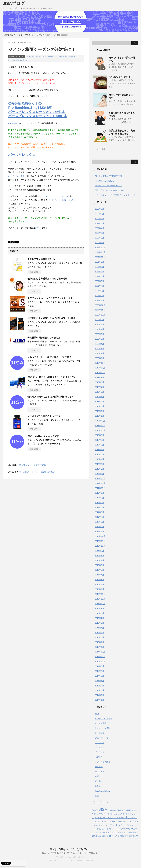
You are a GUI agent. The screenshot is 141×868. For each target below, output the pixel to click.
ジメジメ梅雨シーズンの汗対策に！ (70, 849)
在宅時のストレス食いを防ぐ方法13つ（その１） (52, 318)
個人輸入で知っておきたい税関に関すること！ (51, 397)
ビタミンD (99, 752)
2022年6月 (99, 219)
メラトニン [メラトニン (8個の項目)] (112, 832)
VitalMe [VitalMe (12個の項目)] (96, 814)
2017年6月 (99, 507)
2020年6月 (99, 334)
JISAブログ (14, 3)
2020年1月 (99, 358)
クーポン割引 (101, 733)
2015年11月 (100, 599)
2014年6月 (99, 676)
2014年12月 (100, 652)
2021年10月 (100, 257)
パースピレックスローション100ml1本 (38, 116)
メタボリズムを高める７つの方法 (44, 416)
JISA (55, 56)
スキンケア (100, 743)
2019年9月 (99, 377)
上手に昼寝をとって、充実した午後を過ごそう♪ (116, 195)
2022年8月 (99, 209)
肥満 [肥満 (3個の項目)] (107, 836)
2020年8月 (99, 324)
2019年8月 (99, 382)
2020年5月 (99, 339)
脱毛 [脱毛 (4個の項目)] (115, 836)
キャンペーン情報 (103, 728)
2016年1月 (99, 589)
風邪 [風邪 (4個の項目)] (130, 836)
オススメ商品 (48, 56)
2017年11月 (100, 483)
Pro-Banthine (70, 56)
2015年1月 (99, 647)
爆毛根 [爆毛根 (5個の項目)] (95, 836)
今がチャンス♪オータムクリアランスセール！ (50, 298)
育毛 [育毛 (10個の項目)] (111, 836)
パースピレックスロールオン (55, 196)
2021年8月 (99, 267)
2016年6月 (99, 565)
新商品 (98, 786)
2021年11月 (100, 252)
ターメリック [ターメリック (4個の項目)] (122, 822)
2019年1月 (99, 416)
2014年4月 (99, 685)
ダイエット (100, 747)
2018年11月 (100, 426)
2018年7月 (99, 445)
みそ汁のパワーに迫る (120, 77)
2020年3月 (99, 349)
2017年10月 (100, 488)
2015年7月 (99, 618)
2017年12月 (100, 478)
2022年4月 (99, 228)
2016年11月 (100, 541)
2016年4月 (99, 575)
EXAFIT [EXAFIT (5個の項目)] (95, 810)
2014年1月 (99, 700)
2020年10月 (100, 315)
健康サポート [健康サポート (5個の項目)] (127, 832)
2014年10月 (100, 661)
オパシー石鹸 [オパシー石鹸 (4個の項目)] (112, 814)
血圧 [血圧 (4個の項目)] (126, 836)
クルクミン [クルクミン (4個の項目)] (99, 818)
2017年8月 (99, 498)
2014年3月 (99, 690)
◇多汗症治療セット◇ (25, 103)
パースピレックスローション (61, 200)
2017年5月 (99, 512)
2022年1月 (99, 243)
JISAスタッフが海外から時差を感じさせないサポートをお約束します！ (70, 853)
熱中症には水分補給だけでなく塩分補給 (47, 279)
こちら (38, 228)
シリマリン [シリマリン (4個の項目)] (120, 818)
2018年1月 (99, 474)
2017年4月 (99, 517)
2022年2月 (99, 238)
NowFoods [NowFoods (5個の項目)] (112, 810)
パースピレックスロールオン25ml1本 (37, 112)
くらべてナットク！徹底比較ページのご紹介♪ (50, 357)
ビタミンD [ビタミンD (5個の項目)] (130, 825)
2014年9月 (99, 666)
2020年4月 (99, 344)
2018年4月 (99, 459)
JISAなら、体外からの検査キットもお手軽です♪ (51, 377)
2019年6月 (99, 392)
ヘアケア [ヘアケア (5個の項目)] (119, 829)
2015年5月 (99, 628)
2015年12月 (100, 594)
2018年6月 (99, 450)
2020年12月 (100, 305)
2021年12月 (100, 247)
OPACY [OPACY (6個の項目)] (120, 810)
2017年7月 (99, 503)
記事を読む (34, 272)
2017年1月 (99, 531)
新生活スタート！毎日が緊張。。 (35, 465)
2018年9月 (99, 435)
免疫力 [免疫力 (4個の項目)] (136, 833)
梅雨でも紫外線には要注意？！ (108, 186)
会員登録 (99, 767)
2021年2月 (99, 296)
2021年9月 (99, 262)
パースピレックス (22, 155)
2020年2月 (99, 353)
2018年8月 (99, 440)
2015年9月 (99, 608)
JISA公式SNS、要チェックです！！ (45, 436)
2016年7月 (99, 560)
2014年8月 (99, 671)
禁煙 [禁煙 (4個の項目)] (103, 836)
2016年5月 (99, 570)
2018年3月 (99, 464)
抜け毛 (98, 781)
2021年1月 (99, 300)
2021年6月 (99, 276)
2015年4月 (99, 633)
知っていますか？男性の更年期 (108, 176)
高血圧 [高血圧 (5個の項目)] (135, 836)
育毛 (97, 796)
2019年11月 (100, 368)
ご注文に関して (102, 738)
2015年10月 (100, 604)
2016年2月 (99, 584)
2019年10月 (100, 373)
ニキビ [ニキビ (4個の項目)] (107, 825)
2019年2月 (99, 411)
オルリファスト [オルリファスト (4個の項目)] (124, 814)
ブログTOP (30, 35)
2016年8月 (99, 556)
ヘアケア (99, 757)
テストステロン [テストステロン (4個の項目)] (98, 825)
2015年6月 (99, 623)
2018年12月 (100, 421)
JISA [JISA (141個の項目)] (103, 809)
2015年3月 (99, 637)
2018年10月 (100, 430)
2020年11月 (100, 310)
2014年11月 (100, 657)
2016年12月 (100, 536)
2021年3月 (99, 291)
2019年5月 (99, 397)
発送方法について (103, 791)
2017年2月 (99, 527)
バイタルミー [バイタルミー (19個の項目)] (117, 825)
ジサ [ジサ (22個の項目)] (127, 817)
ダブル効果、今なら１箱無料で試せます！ (39, 472)
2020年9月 (99, 320)
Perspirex (61, 56)
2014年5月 (99, 681)
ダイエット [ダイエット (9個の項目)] (133, 821)
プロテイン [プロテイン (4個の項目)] (111, 829)
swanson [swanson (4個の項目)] (135, 810)
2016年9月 (99, 551)
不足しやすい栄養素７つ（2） (42, 259)
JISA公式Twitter (43, 35)
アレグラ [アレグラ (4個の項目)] (104, 814)
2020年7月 (99, 329)
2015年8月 (99, 613)
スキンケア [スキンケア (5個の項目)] (104, 821)
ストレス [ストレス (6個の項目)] (113, 821)
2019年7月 (99, 387)
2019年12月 (100, 363)
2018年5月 (99, 454)
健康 (97, 776)
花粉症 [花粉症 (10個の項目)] (121, 836)
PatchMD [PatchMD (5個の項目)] (127, 810)
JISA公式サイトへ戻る (13, 35)
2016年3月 (99, 580)
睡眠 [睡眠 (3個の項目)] (99, 836)
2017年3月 (99, 522)
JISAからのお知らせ (34, 56)
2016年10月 (100, 546)
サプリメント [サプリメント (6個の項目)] (109, 818)
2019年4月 (99, 401)
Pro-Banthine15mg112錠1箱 (30, 108)
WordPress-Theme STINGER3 (71, 857)
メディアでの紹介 (103, 762)
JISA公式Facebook (60, 35)
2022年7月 (99, 214)
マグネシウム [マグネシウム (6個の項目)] (129, 829)
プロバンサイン (22, 60)
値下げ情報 (100, 771)
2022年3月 (99, 233)
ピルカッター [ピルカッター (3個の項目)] (102, 829)
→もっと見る (100, 149)
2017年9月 (99, 493)
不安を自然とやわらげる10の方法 (109, 190)
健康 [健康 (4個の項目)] (120, 833)
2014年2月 (99, 695)
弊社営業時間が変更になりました (44, 338)
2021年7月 (99, 271)
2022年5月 (99, 223)
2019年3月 (99, 406)
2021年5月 (99, 281)
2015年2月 (99, 642)
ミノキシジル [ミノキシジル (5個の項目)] (101, 832)
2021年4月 (99, 286)
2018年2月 (99, 469)
